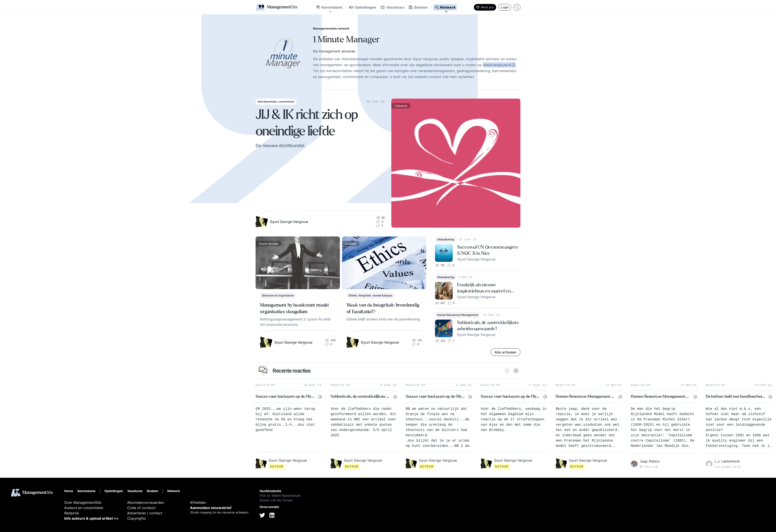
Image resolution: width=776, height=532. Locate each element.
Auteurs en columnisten (84, 508)
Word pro (485, 7)
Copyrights (136, 518)
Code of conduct (141, 508)
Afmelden (198, 502)
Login (505, 7)
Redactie (72, 513)
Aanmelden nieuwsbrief (211, 508)
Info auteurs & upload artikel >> (91, 518)
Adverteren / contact (145, 513)
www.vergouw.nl (497, 65)
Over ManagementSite (83, 502)
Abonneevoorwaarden (146, 502)
